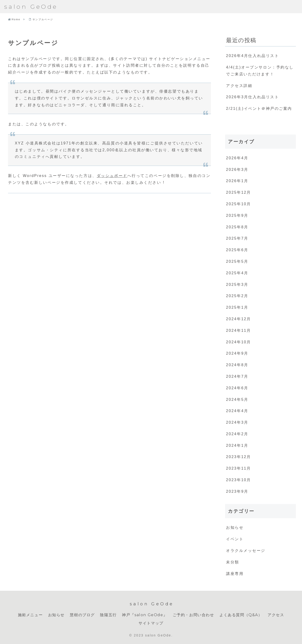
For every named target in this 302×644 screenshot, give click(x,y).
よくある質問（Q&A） (241, 615)
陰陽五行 (108, 615)
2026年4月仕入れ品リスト (252, 56)
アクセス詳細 (239, 86)
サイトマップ (151, 623)
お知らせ (56, 615)
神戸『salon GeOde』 (145, 615)
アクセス (276, 615)
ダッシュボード (112, 176)
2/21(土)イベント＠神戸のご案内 (259, 109)
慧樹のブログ (82, 615)
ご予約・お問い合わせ (193, 615)
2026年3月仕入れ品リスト (252, 97)
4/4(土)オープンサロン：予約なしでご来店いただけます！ (260, 71)
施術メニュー (30, 615)
